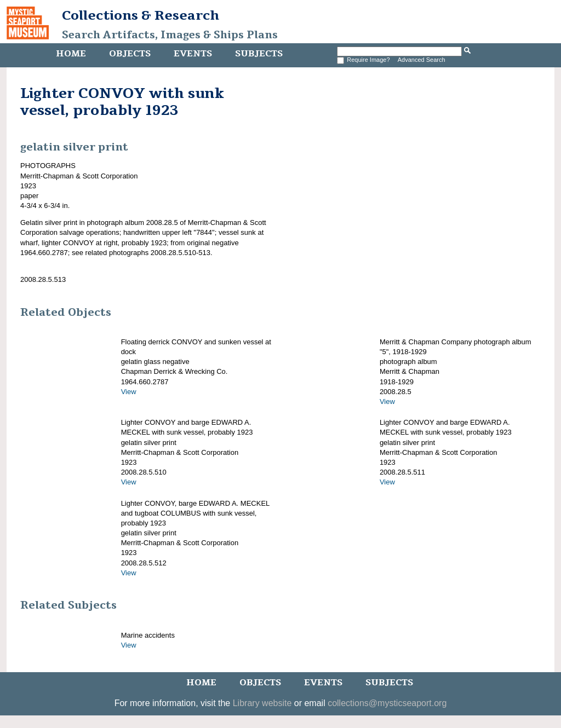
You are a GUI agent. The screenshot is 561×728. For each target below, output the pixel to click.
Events (193, 54)
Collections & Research (141, 15)
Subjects (259, 54)
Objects (130, 54)
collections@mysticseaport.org (387, 703)
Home (71, 54)
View (129, 392)
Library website (262, 703)
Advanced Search (422, 60)
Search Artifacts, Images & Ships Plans (170, 35)
